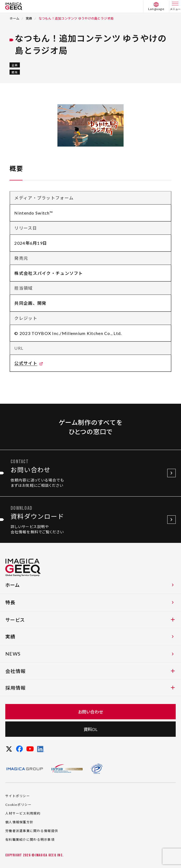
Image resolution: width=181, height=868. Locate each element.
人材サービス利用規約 (23, 813)
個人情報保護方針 (19, 822)
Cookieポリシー (18, 805)
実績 (29, 18)
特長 (91, 602)
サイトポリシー (18, 796)
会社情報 (90, 671)
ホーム (14, 18)
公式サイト (26, 363)
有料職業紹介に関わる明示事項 (30, 840)
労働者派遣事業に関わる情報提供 (32, 831)
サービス (90, 620)
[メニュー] (175, 6)
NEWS (91, 654)
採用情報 (90, 688)
